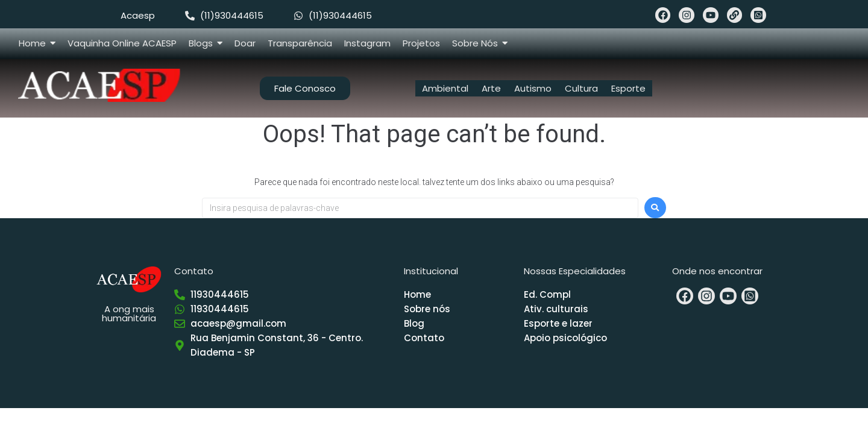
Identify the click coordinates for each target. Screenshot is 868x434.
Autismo (533, 88)
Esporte (628, 88)
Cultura (581, 88)
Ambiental (445, 88)
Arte (491, 88)
